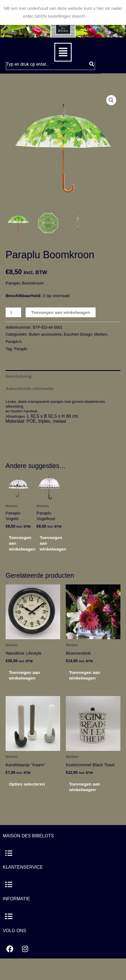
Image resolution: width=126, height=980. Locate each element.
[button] (63, 52)
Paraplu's (14, 342)
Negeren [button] (95, 16)
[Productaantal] (13, 312)
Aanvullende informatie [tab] (29, 388)
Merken (101, 334)
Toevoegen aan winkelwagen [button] (22, 543)
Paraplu (21, 349)
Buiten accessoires (45, 334)
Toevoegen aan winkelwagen (61, 312)
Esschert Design (78, 334)
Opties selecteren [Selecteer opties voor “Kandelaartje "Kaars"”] (27, 784)
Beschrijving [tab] (19, 376)
